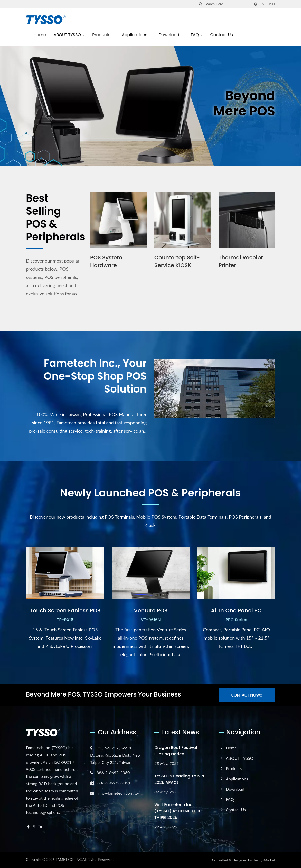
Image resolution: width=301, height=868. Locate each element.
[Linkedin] (40, 827)
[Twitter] (34, 827)
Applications (136, 35)
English (267, 4)
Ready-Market (264, 860)
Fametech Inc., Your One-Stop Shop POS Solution (95, 376)
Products (103, 35)
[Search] (227, 4)
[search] (201, 4)
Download (171, 35)
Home (40, 35)
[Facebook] (28, 827)
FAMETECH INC (68, 859)
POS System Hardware (106, 261)
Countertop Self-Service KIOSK (177, 261)
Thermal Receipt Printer (241, 261)
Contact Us (221, 35)
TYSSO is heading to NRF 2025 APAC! (180, 779)
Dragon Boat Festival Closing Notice (176, 751)
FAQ (197, 35)
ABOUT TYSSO (69, 35)
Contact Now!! (247, 695)
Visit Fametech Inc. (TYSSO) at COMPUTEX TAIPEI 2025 (177, 811)
